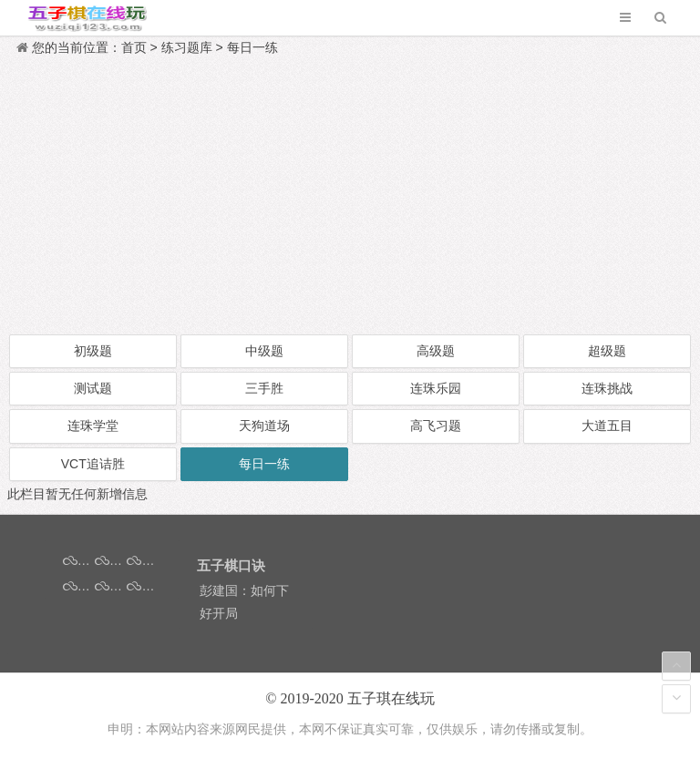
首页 (134, 47)
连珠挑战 (607, 388)
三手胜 (264, 388)
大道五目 (607, 426)
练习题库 (187, 47)
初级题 (93, 351)
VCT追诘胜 (93, 464)
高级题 (436, 351)
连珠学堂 (93, 426)
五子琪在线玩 (391, 698)
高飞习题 (436, 426)
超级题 (607, 351)
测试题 (93, 388)
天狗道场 (264, 426)
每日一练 (252, 47)
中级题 (264, 351)
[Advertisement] (350, 196)
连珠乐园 (436, 388)
